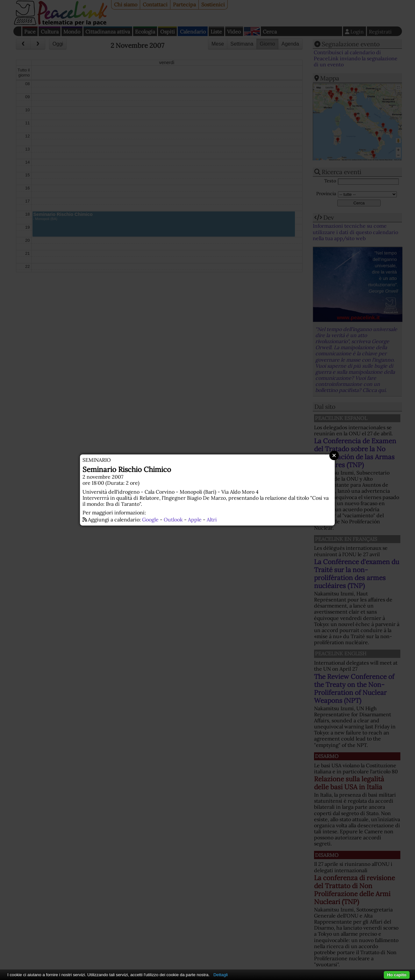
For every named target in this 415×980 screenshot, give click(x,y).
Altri (212, 519)
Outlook (173, 519)
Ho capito (397, 975)
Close (334, 455)
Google (150, 519)
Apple (195, 519)
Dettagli (221, 975)
